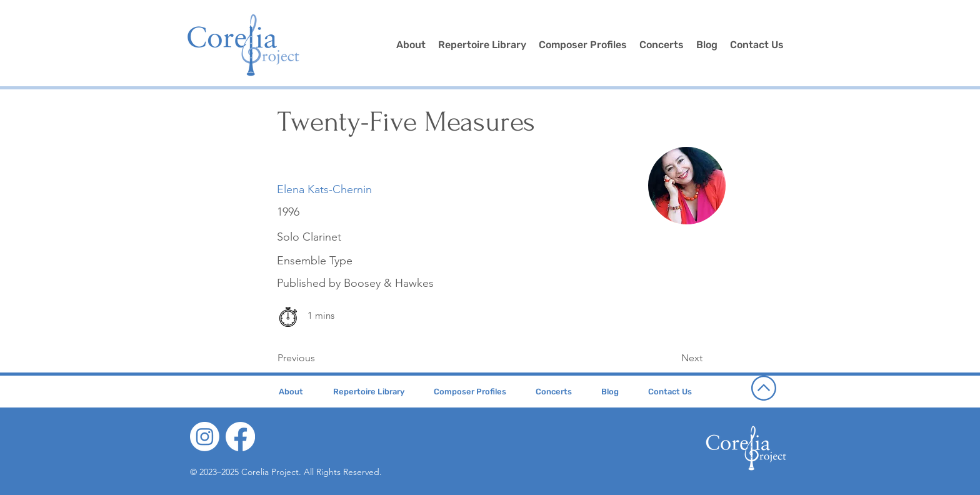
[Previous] (319, 358)
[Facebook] (240, 437)
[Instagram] (205, 437)
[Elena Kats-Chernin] (324, 190)
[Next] (671, 358)
